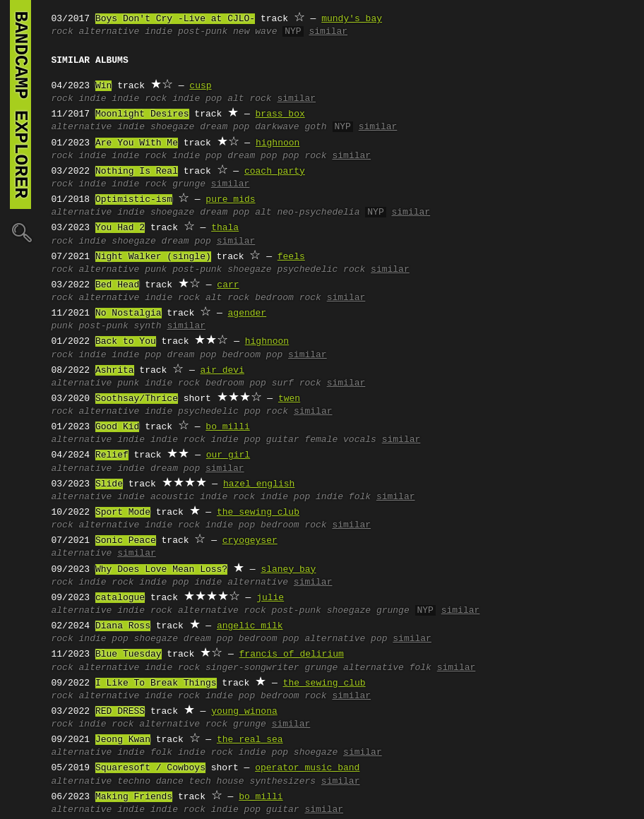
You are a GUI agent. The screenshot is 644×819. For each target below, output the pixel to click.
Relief (112, 455)
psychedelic (208, 412)
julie (270, 598)
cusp (200, 86)
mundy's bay (352, 19)
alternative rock (222, 611)
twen (289, 399)
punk (156, 270)
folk (161, 753)
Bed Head (117, 285)
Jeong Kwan (123, 740)
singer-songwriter (252, 668)
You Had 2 (120, 228)
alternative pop (346, 639)
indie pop (197, 99)
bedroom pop (252, 355)
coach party (275, 172)
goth (315, 127)
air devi (222, 371)
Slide (109, 484)
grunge (189, 184)
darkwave (277, 127)
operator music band (307, 768)
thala (225, 228)
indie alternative (241, 582)
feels (291, 257)
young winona (244, 712)
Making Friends (134, 797)
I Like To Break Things (156, 683)
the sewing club (258, 513)
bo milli (227, 427)
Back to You (126, 342)
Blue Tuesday (129, 654)
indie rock (139, 99)
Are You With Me (137, 143)
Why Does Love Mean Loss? (161, 570)
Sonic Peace (126, 541)
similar (328, 32)
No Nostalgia (129, 313)
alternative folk (387, 668)
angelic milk (250, 626)
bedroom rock (288, 298)
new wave (255, 32)
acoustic (172, 497)
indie (159, 32)
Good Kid (117, 427)
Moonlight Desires (142, 114)
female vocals (340, 440)
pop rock (304, 156)
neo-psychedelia (318, 213)
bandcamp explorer (20, 104)
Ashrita (115, 371)
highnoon (278, 143)
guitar (283, 440)
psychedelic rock (321, 270)
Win (103, 86)
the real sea (250, 740)
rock (62, 32)
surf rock (297, 383)
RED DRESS (120, 712)
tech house (217, 782)
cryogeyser (250, 541)
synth (148, 326)
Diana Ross (123, 626)
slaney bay (288, 570)
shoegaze (172, 127)
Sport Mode (123, 513)
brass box (280, 114)
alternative (109, 32)
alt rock (249, 99)
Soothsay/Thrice (137, 399)
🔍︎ (20, 232)
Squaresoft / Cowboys (150, 768)
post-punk (203, 32)
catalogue (120, 598)
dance (170, 782)
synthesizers (282, 782)
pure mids (230, 200)
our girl (228, 455)
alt (263, 213)
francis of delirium (292, 654)
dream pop (225, 127)
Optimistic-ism (134, 200)
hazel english (259, 484)
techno (134, 782)
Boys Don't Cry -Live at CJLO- (175, 19)
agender (248, 313)
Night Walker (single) (153, 257)
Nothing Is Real (137, 172)
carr (228, 285)
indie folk (343, 497)
